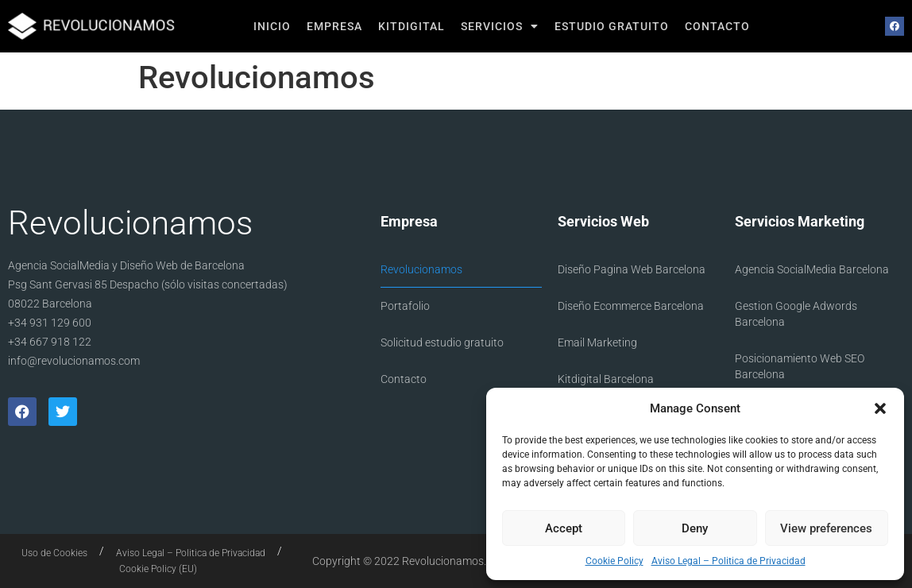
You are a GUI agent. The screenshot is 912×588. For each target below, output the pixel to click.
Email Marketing (597, 342)
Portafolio (405, 306)
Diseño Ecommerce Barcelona (631, 306)
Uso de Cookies (54, 553)
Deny (695, 528)
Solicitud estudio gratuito (442, 342)
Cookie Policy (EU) (158, 569)
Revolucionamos (421, 269)
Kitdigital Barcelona (606, 379)
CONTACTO (717, 26)
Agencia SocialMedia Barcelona (812, 269)
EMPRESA (334, 26)
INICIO (272, 26)
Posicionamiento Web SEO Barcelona (800, 366)
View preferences (826, 528)
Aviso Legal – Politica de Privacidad (728, 561)
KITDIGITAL (412, 26)
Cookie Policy (614, 561)
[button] (880, 408)
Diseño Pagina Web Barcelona (632, 269)
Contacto (404, 379)
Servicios (500, 26)
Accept (564, 528)
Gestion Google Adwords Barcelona (796, 314)
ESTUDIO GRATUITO (612, 26)
